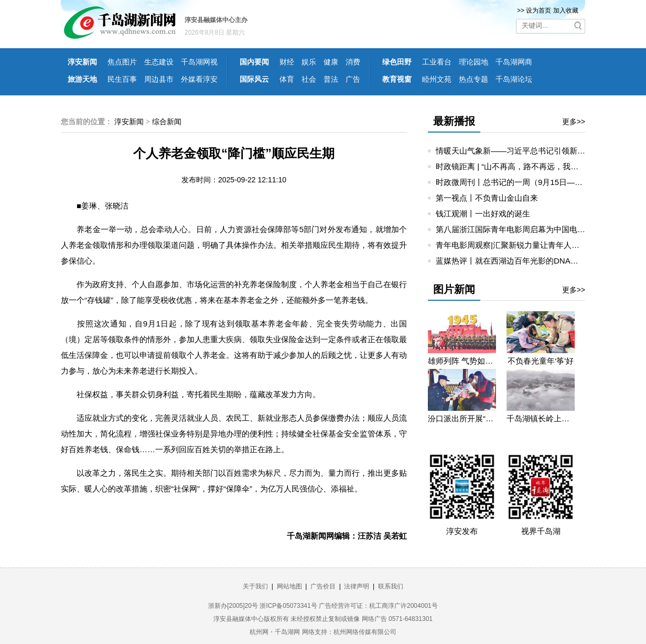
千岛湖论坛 (514, 79)
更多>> (574, 122)
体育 (287, 79)
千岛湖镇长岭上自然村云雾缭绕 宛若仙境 (541, 418)
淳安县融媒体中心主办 (216, 20)
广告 (353, 79)
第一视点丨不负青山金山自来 (487, 198)
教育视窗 (397, 79)
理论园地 (473, 62)
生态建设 (159, 62)
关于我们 (255, 586)
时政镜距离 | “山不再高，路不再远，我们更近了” (520, 166)
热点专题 (473, 79)
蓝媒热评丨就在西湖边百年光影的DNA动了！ (515, 261)
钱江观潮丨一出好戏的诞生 (483, 214)
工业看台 (437, 62)
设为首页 (539, 10)
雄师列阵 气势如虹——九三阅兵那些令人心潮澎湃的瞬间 (462, 361)
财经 (287, 62)
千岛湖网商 (514, 62)
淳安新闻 (82, 62)
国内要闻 (254, 62)
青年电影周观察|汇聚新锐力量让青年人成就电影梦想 (527, 245)
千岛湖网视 (199, 62)
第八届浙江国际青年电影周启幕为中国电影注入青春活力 (534, 229)
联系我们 (391, 586)
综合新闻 (167, 122)
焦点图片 (122, 62)
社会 (309, 79)
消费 (353, 62)
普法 (331, 79)
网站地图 (289, 586)
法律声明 (357, 586)
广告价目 (323, 586)
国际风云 (254, 79)
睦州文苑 (437, 79)
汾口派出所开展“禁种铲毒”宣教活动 (462, 418)
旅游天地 (82, 79)
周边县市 (159, 79)
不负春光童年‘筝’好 (541, 361)
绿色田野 (397, 62)
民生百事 (122, 79)
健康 (331, 62)
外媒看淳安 (199, 79)
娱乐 (309, 62)
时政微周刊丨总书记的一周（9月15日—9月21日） (524, 182)
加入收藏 (566, 10)
